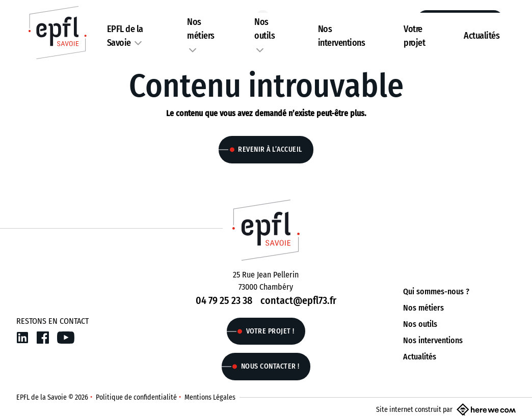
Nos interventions (433, 340)
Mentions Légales (210, 397)
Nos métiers (423, 308)
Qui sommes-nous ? (436, 291)
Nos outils (420, 324)
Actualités (482, 36)
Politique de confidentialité (136, 397)
